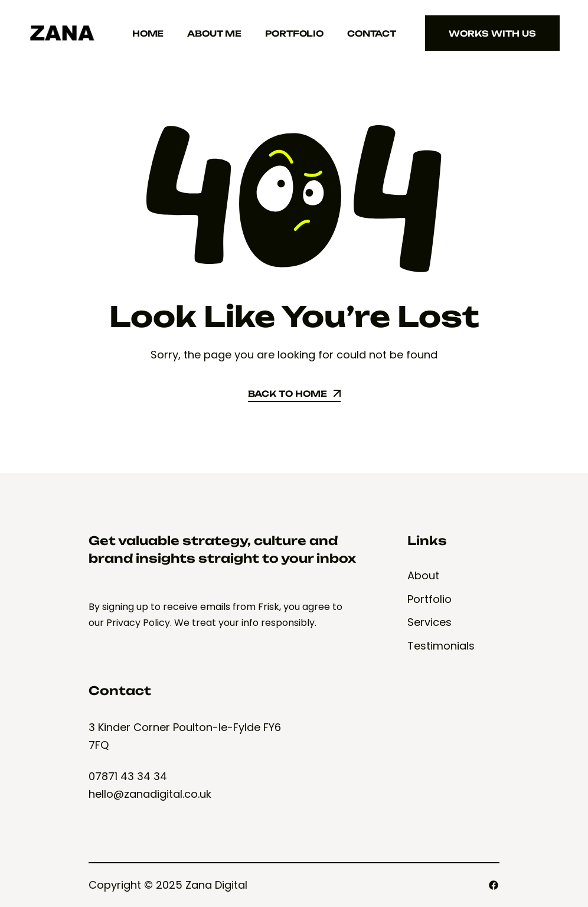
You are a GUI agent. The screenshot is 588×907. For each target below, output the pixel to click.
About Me (214, 33)
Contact (372, 33)
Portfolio (294, 33)
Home (148, 33)
